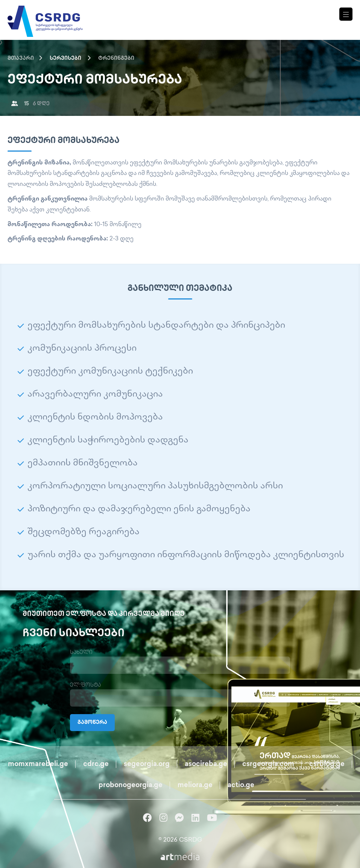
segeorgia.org (147, 764)
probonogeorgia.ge (131, 785)
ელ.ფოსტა (85, 685)
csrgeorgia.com (268, 764)
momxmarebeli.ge (38, 764)
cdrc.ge (96, 764)
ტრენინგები (116, 59)
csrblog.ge (327, 764)
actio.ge (241, 785)
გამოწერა (92, 723)
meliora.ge (195, 785)
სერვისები (65, 59)
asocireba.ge (206, 764)
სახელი (81, 653)
